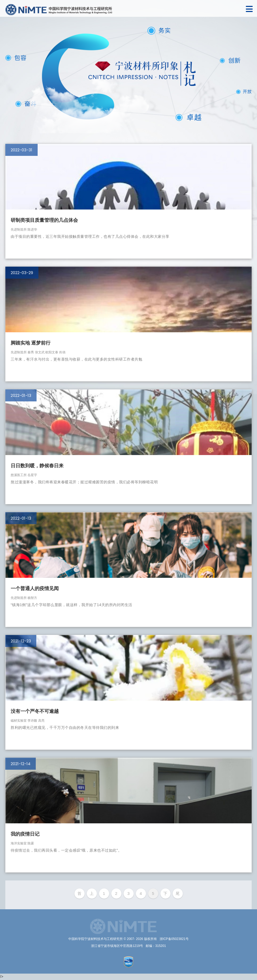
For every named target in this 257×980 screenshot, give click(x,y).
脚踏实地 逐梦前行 (31, 343)
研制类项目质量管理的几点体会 (44, 220)
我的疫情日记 (25, 834)
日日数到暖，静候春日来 (37, 466)
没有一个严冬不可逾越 (35, 711)
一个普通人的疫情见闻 (35, 588)
